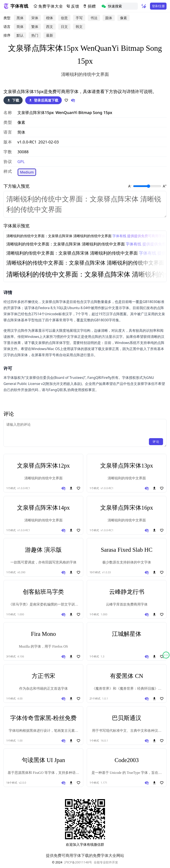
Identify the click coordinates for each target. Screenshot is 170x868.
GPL (21, 162)
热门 (35, 35)
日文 (64, 27)
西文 (50, 27)
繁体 (35, 27)
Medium (27, 172)
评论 (156, 442)
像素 (123, 18)
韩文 (79, 27)
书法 (94, 18)
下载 (13, 100)
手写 (79, 18)
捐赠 (89, 6)
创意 (64, 18)
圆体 (109, 18)
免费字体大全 (48, 6)
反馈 (73, 6)
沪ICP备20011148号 (78, 862)
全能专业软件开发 (106, 862)
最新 (50, 35)
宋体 (35, 18)
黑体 (20, 18)
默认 (20, 35)
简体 (20, 27)
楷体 (50, 18)
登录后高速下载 (43, 100)
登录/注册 (158, 6)
